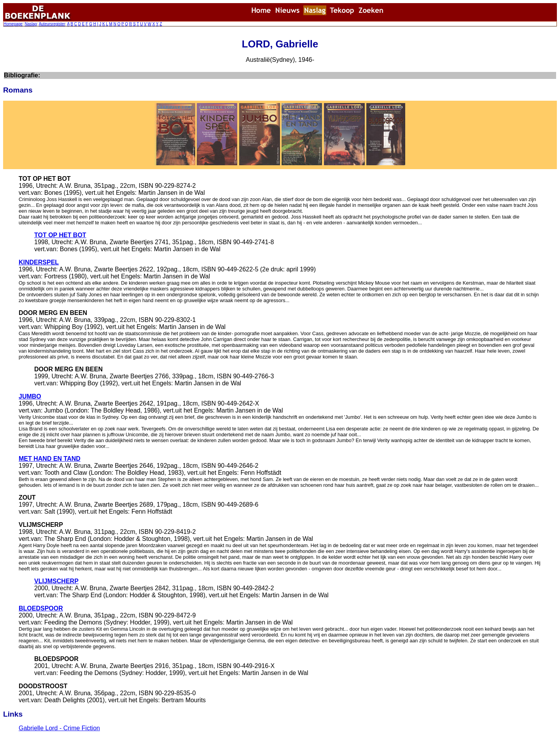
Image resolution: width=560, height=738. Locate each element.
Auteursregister (52, 24)
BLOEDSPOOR (41, 608)
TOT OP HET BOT (60, 235)
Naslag (31, 24)
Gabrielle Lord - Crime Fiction (59, 728)
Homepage (13, 24)
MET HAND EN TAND (50, 459)
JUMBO (30, 396)
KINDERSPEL (39, 262)
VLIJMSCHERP (56, 581)
